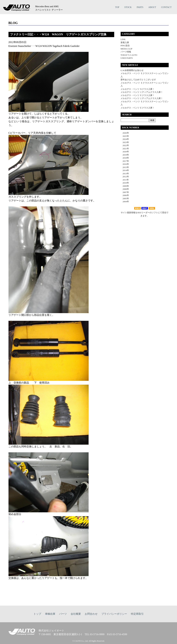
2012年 (125, 177)
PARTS (140, 7)
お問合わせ (91, 614)
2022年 (125, 145)
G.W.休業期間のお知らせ (132, 70)
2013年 (125, 174)
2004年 (125, 202)
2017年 (125, 161)
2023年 (125, 142)
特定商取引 (137, 614)
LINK (123, 39)
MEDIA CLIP (126, 49)
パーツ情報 (126, 52)
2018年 (125, 158)
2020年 (125, 152)
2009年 (125, 186)
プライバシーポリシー (114, 614)
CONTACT (166, 7)
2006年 (125, 195)
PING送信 (125, 46)
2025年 (125, 136)
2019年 (125, 155)
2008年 (125, 189)
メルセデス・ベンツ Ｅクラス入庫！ (138, 95)
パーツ (63, 614)
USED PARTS (127, 58)
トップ (37, 614)
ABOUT (152, 7)
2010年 (125, 183)
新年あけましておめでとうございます (138, 80)
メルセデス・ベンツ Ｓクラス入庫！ (138, 89)
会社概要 (76, 614)
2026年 (125, 133)
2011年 (125, 180)
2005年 (125, 198)
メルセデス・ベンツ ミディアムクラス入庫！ (142, 92)
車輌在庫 (50, 614)
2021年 (125, 149)
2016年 (125, 164)
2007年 (125, 192)
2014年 (125, 170)
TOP (117, 7)
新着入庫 (125, 42)
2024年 (125, 139)
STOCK (128, 7)
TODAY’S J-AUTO (129, 55)
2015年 (125, 167)
